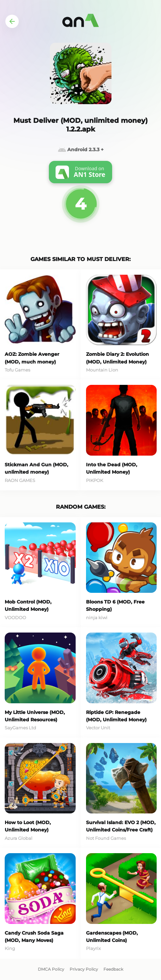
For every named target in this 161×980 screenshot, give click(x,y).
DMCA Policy (51, 969)
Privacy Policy (84, 969)
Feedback (113, 969)
